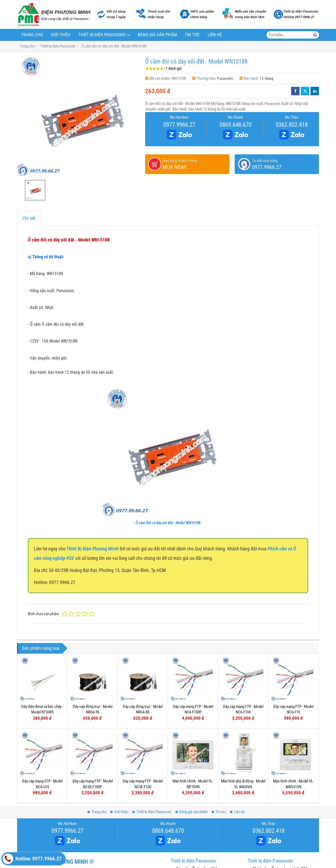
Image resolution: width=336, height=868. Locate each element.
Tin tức (192, 35)
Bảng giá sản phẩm (157, 35)
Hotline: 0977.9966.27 (32, 859)
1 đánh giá (173, 69)
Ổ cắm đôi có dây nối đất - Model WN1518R (168, 523)
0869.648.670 (235, 125)
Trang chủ (32, 35)
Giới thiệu (61, 35)
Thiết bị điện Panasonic (102, 35)
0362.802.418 (292, 125)
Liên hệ (215, 35)
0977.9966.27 (179, 125)
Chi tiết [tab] (29, 218)
